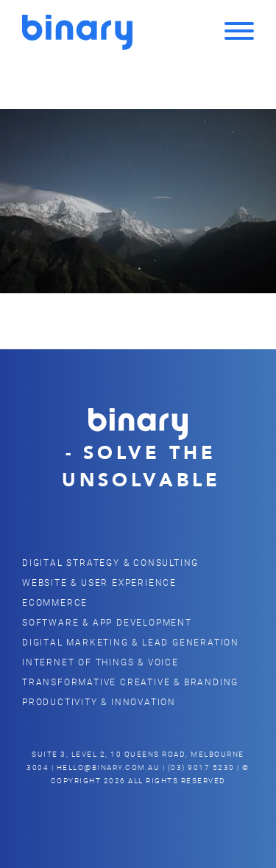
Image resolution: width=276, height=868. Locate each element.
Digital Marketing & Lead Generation (131, 642)
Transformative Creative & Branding (130, 682)
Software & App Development (107, 622)
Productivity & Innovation (99, 701)
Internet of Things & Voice (100, 662)
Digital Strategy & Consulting (110, 562)
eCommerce (55, 602)
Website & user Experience (99, 582)
